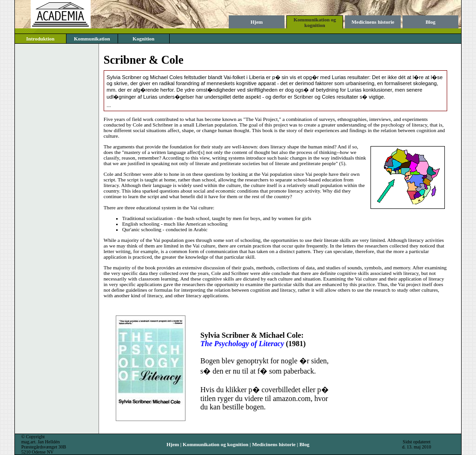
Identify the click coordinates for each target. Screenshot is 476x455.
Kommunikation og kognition (314, 22)
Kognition (143, 39)
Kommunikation (92, 39)
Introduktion (40, 39)
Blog (430, 22)
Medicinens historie (373, 22)
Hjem (257, 22)
